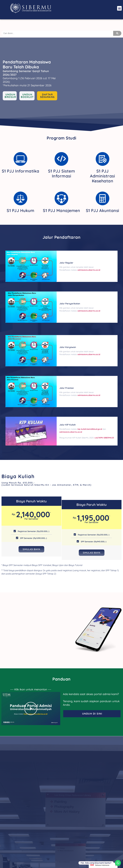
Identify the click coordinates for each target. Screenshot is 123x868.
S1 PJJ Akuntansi (103, 210)
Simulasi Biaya (31, 549)
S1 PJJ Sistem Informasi (62, 173)
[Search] (117, 33)
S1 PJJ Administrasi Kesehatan (102, 176)
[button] (119, 8)
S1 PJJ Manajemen (61, 210)
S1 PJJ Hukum (20, 210)
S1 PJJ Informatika (21, 171)
